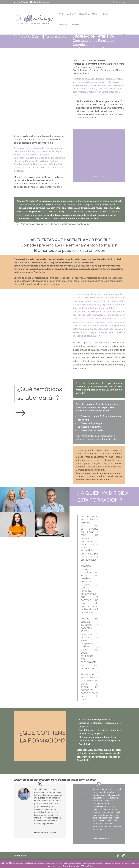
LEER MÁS (85, 866)
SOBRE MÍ (71, 14)
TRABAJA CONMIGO (88, 14)
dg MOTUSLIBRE (20, 856)
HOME (61, 14)
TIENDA (75, 25)
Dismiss (93, 866)
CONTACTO (63, 25)
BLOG (106, 14)
